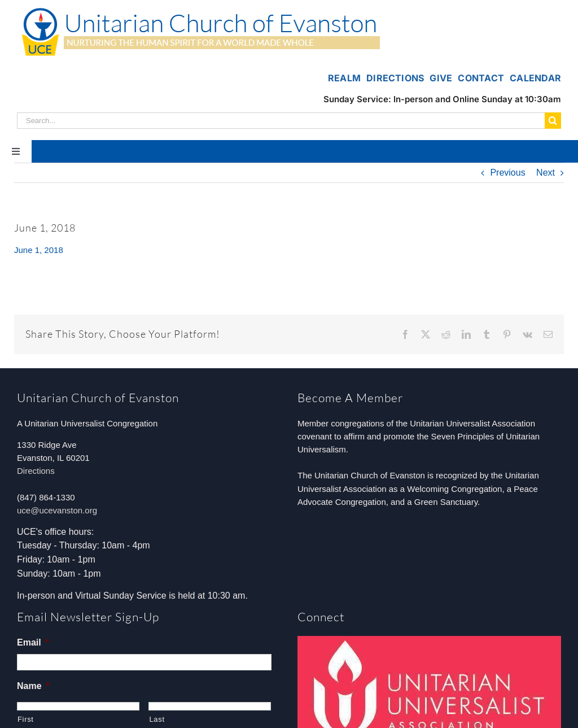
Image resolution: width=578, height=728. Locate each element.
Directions (36, 471)
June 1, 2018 (39, 250)
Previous (507, 173)
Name (33, 686)
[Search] (553, 121)
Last (157, 719)
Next (546, 173)
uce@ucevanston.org (57, 510)
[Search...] (281, 121)
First (26, 719)
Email (33, 642)
